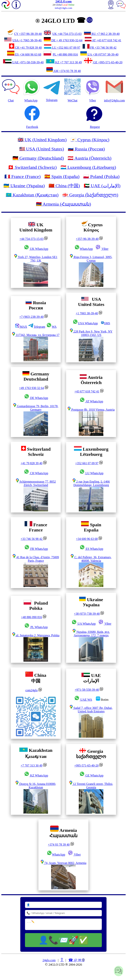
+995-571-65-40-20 (86, 765)
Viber (102, 249)
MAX (21, 327)
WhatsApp (31, 90)
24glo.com (49, 960)
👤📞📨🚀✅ (63, 940)
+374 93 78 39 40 (59, 845)
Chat (11, 90)
